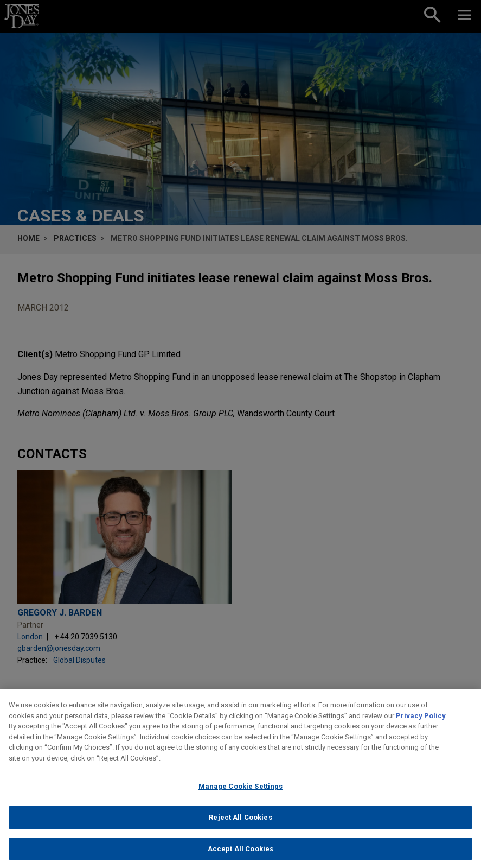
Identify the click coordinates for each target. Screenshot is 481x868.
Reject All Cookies (240, 824)
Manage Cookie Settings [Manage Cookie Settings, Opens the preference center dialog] (241, 793)
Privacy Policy (421, 722)
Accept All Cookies (240, 855)
